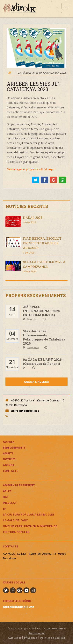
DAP (6, 497)
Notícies (9, 459)
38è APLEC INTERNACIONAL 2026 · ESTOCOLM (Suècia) (42, 311)
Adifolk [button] (9, 442)
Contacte (11, 471)
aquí (51, 169)
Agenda (9, 465)
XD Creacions (55, 628)
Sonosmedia (36, 633)
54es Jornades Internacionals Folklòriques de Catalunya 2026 (44, 337)
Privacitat (31, 638)
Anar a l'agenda (36, 382)
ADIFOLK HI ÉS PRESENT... (20, 485)
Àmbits (8, 453)
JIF (4, 509)
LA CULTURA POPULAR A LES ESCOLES (29, 514)
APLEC (7, 491)
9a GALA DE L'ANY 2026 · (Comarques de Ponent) (43, 362)
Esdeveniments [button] (14, 447)
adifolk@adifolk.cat (25, 411)
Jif (10, 73)
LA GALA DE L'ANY (15, 520)
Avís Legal (14, 638)
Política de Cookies (53, 638)
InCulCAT (10, 503)
